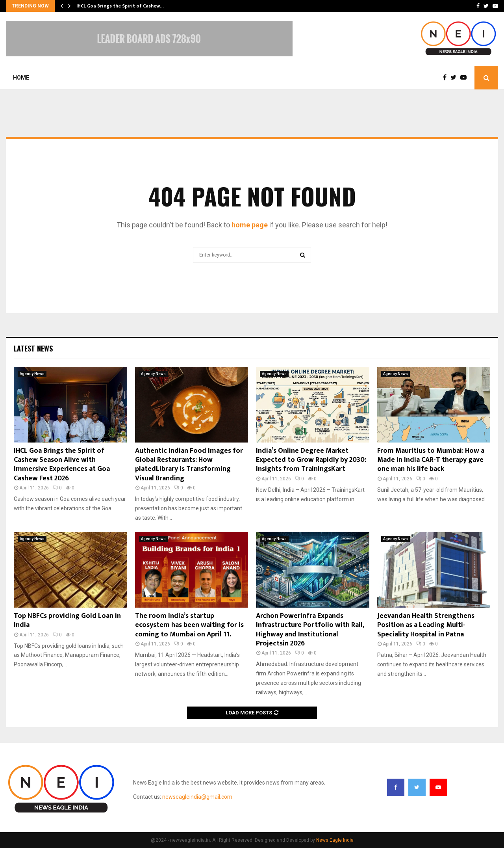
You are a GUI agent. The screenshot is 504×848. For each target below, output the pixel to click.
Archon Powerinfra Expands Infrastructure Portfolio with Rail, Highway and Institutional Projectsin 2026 (310, 630)
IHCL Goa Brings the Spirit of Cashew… (120, 6)
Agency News (32, 374)
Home (21, 78)
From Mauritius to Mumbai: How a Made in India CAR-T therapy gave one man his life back (431, 460)
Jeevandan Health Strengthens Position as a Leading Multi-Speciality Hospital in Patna (426, 625)
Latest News (33, 348)
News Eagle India (335, 840)
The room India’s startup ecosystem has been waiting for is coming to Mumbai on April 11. (189, 625)
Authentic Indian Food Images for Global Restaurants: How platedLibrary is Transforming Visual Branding (189, 465)
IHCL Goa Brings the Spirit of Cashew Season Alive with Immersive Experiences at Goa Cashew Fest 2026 (62, 465)
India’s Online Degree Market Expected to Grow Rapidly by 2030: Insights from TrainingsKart (311, 460)
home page (250, 225)
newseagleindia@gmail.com (197, 797)
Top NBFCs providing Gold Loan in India (67, 620)
